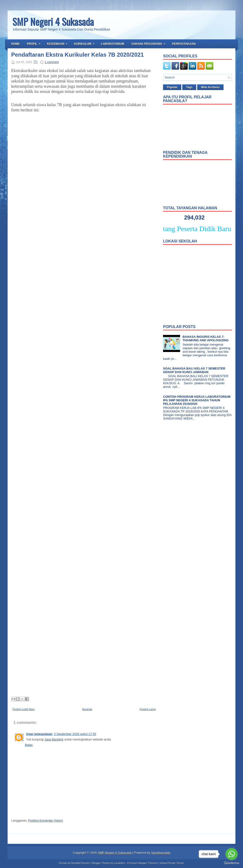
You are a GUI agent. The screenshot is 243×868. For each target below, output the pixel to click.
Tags (189, 87)
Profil (35, 42)
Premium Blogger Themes (142, 863)
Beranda (87, 709)
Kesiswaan (59, 42)
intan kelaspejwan (39, 734)
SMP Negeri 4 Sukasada (53, 22)
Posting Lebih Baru (24, 709)
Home (15, 44)
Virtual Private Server (172, 863)
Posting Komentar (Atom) (46, 820)
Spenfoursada (161, 853)
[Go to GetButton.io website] (232, 863)
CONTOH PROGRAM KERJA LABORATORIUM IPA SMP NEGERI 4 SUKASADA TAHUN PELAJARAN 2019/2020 (197, 400)
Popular (172, 87)
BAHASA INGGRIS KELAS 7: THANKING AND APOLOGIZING (206, 338)
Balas (29, 745)
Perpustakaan (184, 44)
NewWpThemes (80, 863)
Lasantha (119, 863)
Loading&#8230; (87, 407)
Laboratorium (112, 44)
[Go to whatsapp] (232, 854)
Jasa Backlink (54, 739)
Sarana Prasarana (150, 42)
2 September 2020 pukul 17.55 (75, 734)
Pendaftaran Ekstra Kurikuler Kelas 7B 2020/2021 (77, 55)
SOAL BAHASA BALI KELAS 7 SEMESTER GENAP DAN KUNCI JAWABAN (194, 370)
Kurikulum (86, 42)
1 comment (52, 62)
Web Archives (210, 87)
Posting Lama (148, 709)
